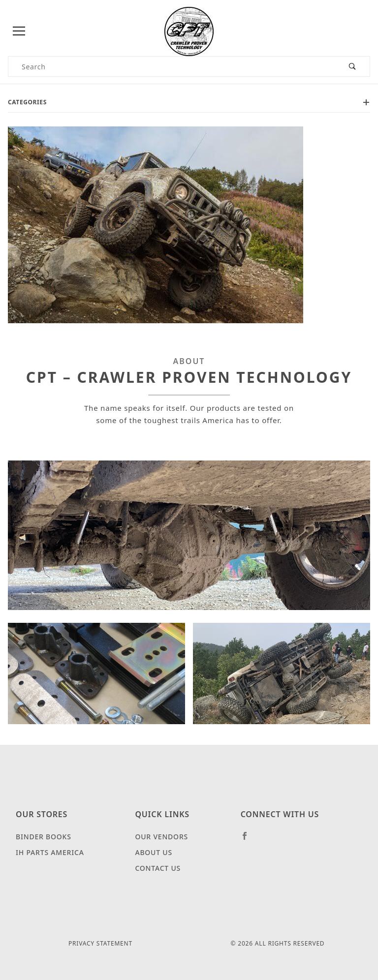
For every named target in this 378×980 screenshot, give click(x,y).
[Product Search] (172, 66)
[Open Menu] (19, 32)
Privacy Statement (100, 943)
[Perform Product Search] (353, 66)
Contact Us (158, 868)
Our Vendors (161, 837)
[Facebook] (249, 840)
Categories (189, 102)
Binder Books (44, 837)
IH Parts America (50, 852)
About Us (154, 852)
